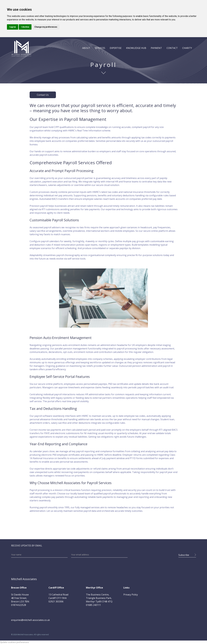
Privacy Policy (131, 595)
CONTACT (172, 48)
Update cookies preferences (14, 642)
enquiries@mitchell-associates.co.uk (30, 620)
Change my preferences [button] (46, 27)
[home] (21, 48)
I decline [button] (25, 27)
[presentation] (153, 554)
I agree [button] (13, 27)
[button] (86, 48)
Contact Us (43, 95)
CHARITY (187, 48)
